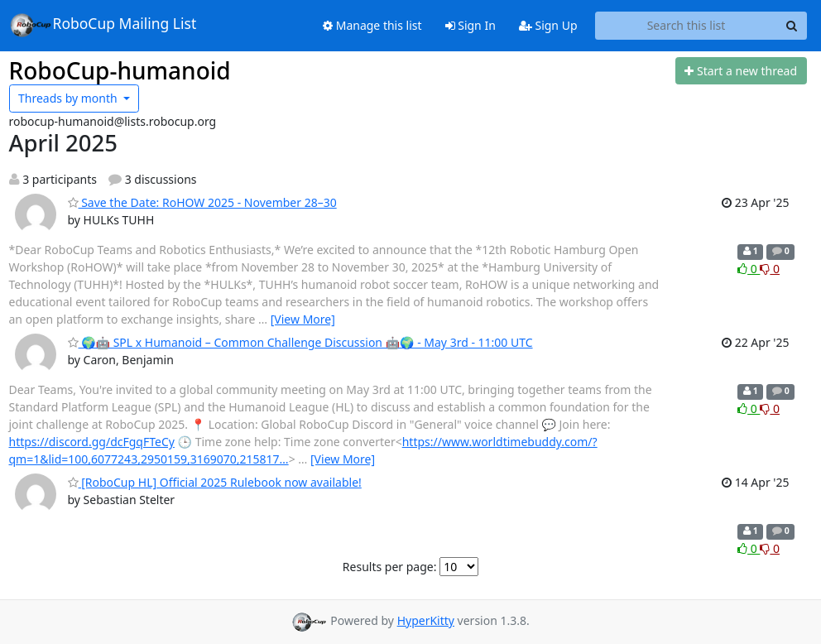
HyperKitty (426, 620)
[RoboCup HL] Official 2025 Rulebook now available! (215, 482)
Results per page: (390, 567)
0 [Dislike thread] (770, 269)
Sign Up (548, 25)
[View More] (303, 319)
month (69, 98)
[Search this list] (687, 26)
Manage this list (372, 25)
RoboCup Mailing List (103, 25)
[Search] (792, 26)
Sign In (471, 25)
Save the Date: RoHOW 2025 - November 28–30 (202, 202)
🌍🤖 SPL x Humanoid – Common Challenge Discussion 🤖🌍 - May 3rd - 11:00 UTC (300, 342)
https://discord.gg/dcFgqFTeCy (92, 442)
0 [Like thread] (749, 269)
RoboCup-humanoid (120, 70)
